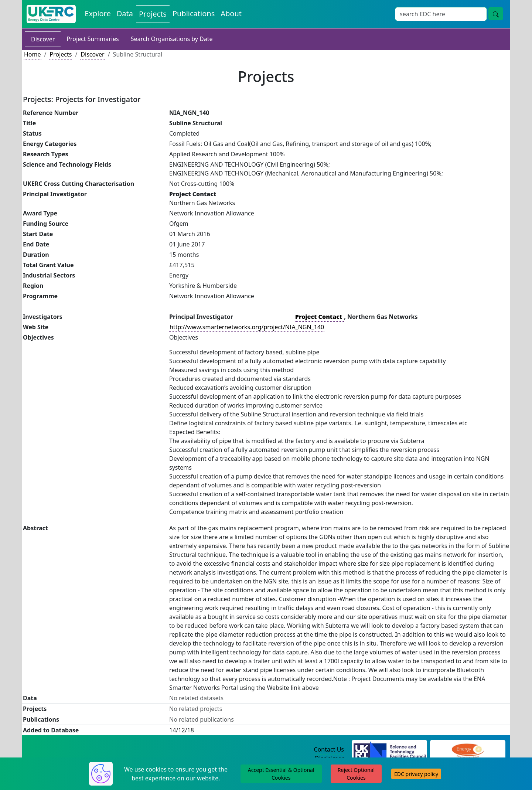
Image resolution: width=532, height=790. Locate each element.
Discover (43, 39)
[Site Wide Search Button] (496, 14)
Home (33, 54)
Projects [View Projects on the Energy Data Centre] (153, 14)
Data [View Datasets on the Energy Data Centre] (125, 13)
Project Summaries (93, 39)
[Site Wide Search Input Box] (441, 14)
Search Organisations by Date (172, 39)
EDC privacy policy (416, 774)
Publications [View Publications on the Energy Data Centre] (194, 13)
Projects (61, 54)
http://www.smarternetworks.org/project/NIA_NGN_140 (247, 327)
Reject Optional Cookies (356, 774)
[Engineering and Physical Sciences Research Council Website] (468, 750)
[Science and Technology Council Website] (390, 750)
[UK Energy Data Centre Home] (51, 14)
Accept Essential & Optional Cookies (281, 774)
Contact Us (329, 749)
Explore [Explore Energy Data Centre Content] (98, 13)
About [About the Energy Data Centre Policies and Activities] (231, 13)
